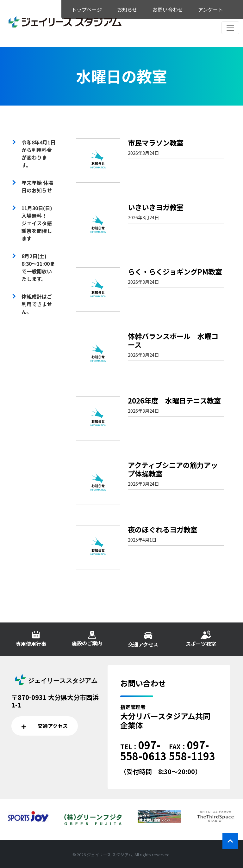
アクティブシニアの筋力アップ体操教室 (173, 469)
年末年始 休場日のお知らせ (37, 186)
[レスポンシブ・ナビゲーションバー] (230, 28)
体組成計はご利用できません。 (37, 304)
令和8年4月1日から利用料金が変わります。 (38, 154)
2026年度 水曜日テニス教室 (174, 400)
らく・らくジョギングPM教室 (175, 271)
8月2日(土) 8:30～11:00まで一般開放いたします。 (38, 267)
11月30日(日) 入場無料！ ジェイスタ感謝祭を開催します (39, 223)
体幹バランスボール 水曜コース (173, 340)
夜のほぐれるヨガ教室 (163, 529)
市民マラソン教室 (156, 143)
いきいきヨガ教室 (156, 207)
